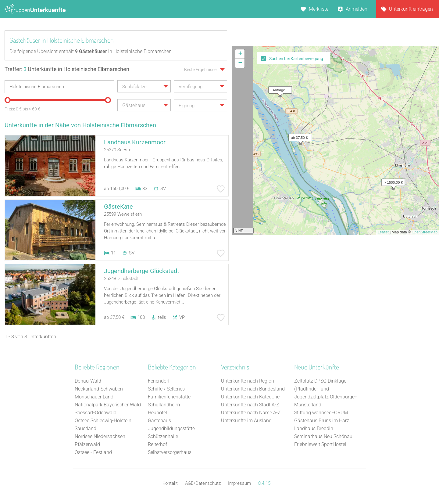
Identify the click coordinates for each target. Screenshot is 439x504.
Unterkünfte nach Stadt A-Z (250, 405)
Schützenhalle (163, 436)
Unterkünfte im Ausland (246, 421)
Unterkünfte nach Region (248, 381)
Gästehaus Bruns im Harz (322, 421)
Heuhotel (157, 413)
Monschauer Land (94, 397)
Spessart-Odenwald (96, 413)
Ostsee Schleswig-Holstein (103, 421)
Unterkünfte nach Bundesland (253, 389)
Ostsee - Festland (93, 452)
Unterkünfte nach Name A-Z (251, 413)
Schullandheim (164, 405)
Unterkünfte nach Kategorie (250, 397)
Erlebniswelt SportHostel (320, 444)
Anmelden (357, 9)
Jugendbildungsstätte (171, 428)
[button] (392, 181)
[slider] (8, 100)
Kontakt (170, 483)
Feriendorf (159, 381)
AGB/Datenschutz (203, 483)
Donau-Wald (88, 381)
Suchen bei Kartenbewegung (296, 59)
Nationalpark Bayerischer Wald (108, 405)
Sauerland (86, 428)
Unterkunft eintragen (411, 9)
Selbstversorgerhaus (170, 452)
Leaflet (383, 232)
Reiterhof (157, 444)
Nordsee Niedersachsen (100, 436)
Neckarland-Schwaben (99, 389)
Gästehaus (159, 421)
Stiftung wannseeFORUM (321, 413)
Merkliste (319, 9)
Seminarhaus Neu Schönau (323, 436)
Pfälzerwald (87, 444)
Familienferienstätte (169, 397)
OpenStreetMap (425, 232)
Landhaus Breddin (314, 428)
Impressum (239, 483)
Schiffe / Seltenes (166, 389)
